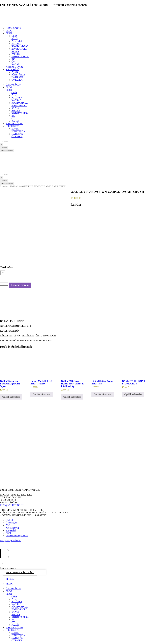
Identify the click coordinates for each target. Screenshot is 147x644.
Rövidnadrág (15, 186)
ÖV (13, 62)
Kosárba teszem (20, 285)
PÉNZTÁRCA (18, 75)
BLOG (9, 31)
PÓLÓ (14, 38)
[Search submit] (2, 145)
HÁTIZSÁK (17, 77)
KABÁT (15, 64)
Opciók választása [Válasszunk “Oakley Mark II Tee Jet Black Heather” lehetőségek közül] (42, 394)
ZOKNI (15, 72)
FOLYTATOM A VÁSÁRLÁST (20, 573)
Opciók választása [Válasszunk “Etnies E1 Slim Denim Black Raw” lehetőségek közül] (103, 394)
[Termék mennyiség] (4, 284)
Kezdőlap (4, 186)
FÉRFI (9, 33)
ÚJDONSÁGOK (13, 28)
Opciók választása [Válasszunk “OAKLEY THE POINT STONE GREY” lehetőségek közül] (133, 394)
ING (13, 59)
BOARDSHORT (19, 49)
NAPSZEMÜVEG (14, 67)
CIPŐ (14, 36)
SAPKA (15, 51)
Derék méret (7, 267)
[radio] (3, 273)
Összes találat (7, 151)
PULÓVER (17, 41)
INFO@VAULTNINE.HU (12, 505)
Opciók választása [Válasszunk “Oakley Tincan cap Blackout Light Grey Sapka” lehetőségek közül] (11, 397)
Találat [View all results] (4, 148)
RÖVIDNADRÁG (20, 46)
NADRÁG (16, 44)
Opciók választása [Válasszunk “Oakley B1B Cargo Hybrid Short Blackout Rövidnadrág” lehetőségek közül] (72, 397)
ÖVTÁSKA (17, 80)
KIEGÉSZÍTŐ (12, 69)
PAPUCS (16, 54)
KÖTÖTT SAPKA (20, 57)
